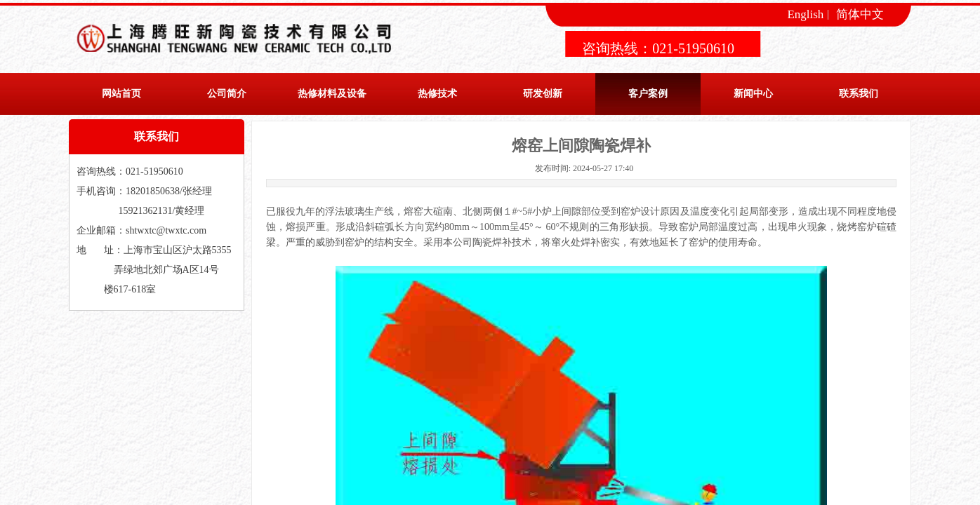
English (805, 15)
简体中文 (860, 15)
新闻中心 (753, 94)
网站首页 (121, 94)
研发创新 (543, 94)
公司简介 (227, 94)
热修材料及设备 (332, 94)
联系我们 (859, 94)
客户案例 (648, 94)
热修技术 (437, 94)
